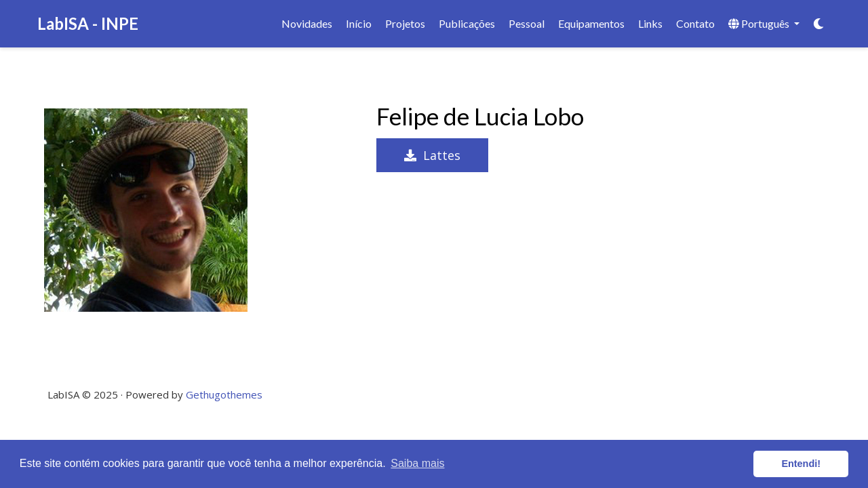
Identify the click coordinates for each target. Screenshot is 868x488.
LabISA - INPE (88, 23)
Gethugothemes (224, 394)
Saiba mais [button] (417, 463)
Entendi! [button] (801, 464)
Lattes (432, 155)
